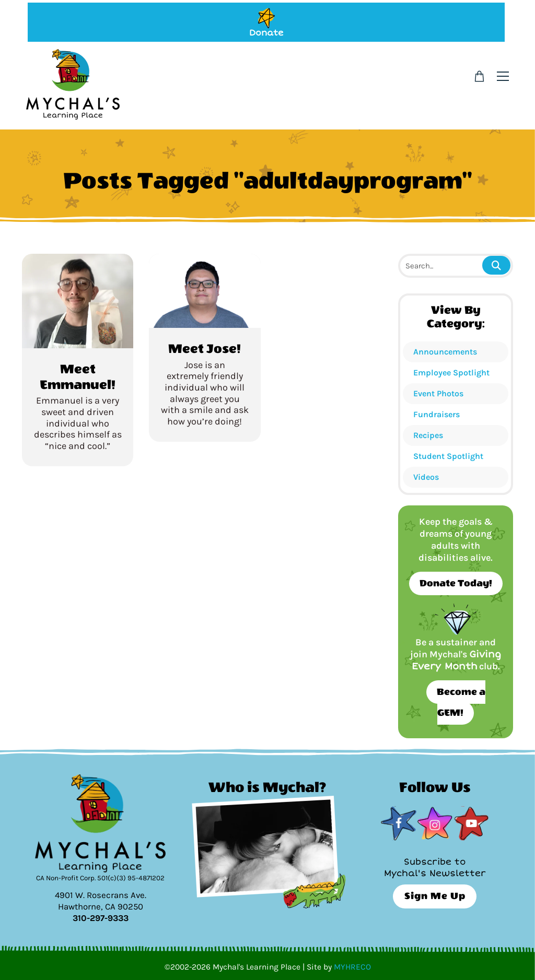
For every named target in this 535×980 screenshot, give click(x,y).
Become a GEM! (461, 702)
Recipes (428, 435)
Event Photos (438, 393)
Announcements (445, 352)
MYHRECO (352, 967)
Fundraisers (437, 414)
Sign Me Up (435, 896)
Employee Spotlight (451, 373)
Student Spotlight (448, 456)
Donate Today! (456, 583)
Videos (426, 477)
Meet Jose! (205, 349)
